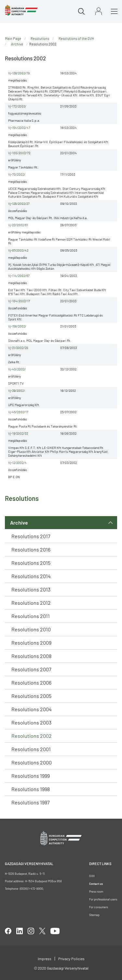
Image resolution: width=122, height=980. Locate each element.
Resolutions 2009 (31, 643)
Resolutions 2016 (31, 549)
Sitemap (94, 915)
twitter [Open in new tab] (42, 931)
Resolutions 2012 (31, 603)
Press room (96, 892)
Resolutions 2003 (31, 722)
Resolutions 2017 (31, 536)
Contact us (96, 884)
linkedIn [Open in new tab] (20, 931)
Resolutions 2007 (31, 669)
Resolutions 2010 (31, 629)
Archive (19, 522)
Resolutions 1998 (31, 789)
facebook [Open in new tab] (8, 931)
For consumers (99, 907)
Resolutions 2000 (32, 762)
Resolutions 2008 (31, 656)
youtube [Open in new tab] (55, 931)
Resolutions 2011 (31, 616)
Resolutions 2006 (31, 682)
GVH (92, 876)
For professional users (103, 899)
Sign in (99, 11)
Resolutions (40, 38)
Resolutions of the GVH (76, 38)
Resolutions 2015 (31, 563)
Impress (45, 959)
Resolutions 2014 (31, 576)
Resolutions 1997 (31, 802)
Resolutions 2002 (32, 736)
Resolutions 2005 (31, 696)
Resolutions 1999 (31, 776)
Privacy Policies (71, 959)
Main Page (13, 38)
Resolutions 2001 (31, 749)
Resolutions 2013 (31, 589)
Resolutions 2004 (32, 709)
